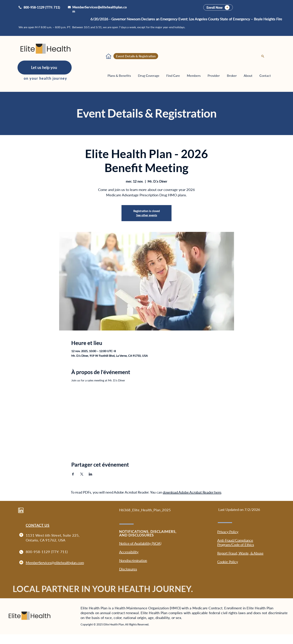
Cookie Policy (228, 562)
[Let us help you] (45, 68)
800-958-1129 (38, 552)
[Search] (263, 56)
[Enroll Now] (218, 7)
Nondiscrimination (133, 560)
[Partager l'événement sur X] (82, 474)
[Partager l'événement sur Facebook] (73, 474)
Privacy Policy (228, 532)
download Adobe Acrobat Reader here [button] (192, 492)
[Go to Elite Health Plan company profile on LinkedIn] (21, 510)
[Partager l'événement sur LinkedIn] (90, 474)
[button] (195, 76)
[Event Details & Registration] (136, 56)
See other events (147, 215)
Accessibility (129, 552)
